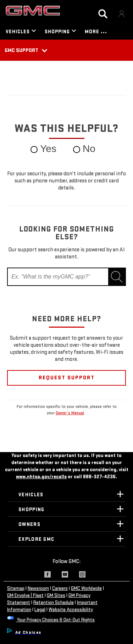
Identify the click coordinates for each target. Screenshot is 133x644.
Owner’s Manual (70, 413)
